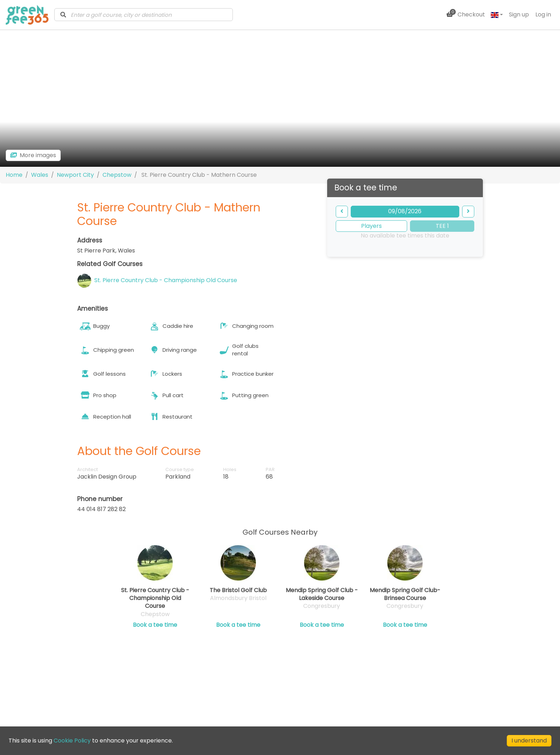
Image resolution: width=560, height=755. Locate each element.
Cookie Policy (72, 741)
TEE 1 (442, 226)
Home (14, 174)
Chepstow (117, 174)
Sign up (519, 14)
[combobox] (144, 15)
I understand (529, 741)
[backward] (342, 211)
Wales (40, 174)
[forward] (468, 211)
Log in (543, 14)
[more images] (33, 155)
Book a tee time (155, 625)
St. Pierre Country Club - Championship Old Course (166, 280)
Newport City (75, 174)
